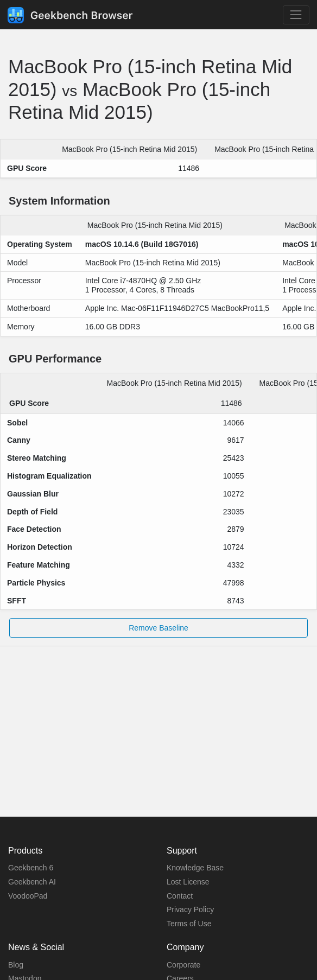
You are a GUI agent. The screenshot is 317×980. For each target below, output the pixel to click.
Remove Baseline (158, 628)
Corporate (183, 965)
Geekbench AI (32, 882)
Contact (180, 896)
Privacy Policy (190, 909)
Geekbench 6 (31, 868)
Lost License (188, 882)
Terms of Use (189, 924)
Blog (16, 965)
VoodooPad (28, 896)
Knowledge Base (195, 868)
